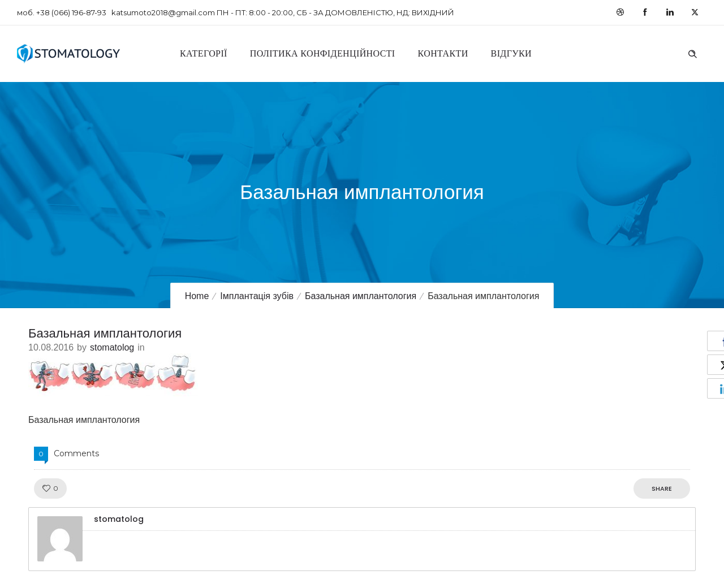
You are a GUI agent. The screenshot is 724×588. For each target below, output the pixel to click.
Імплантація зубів (257, 296)
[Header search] (692, 53)
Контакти (443, 53)
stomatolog (112, 347)
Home (197, 296)
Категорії (204, 53)
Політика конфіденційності (323, 53)
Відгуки (511, 53)
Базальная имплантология (361, 296)
